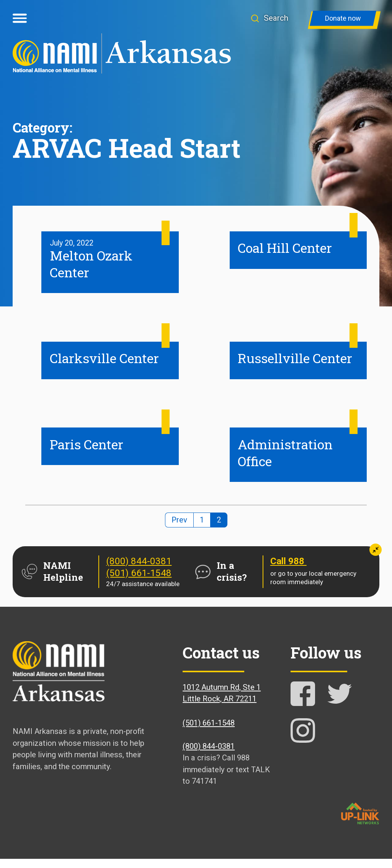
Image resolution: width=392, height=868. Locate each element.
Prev (179, 529)
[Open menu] (20, 18)
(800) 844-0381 (139, 570)
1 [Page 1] (202, 529)
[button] (276, 18)
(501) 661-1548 (139, 582)
